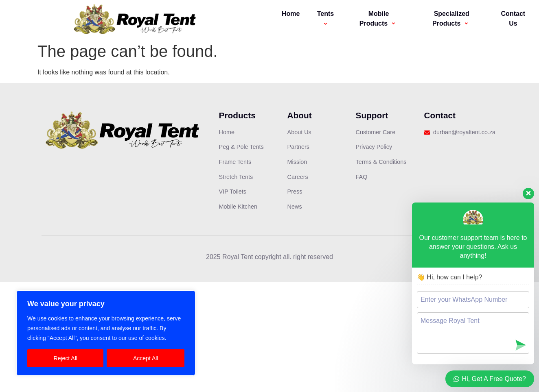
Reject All (66, 358)
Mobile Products (379, 19)
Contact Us (513, 19)
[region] (106, 333)
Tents (327, 19)
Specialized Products (451, 19)
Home (291, 14)
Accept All (146, 358)
